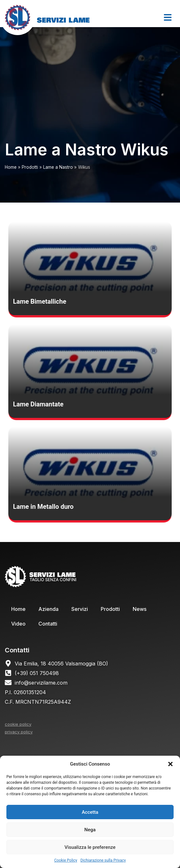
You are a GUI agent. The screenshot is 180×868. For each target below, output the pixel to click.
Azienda (48, 609)
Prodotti (30, 167)
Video (18, 624)
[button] (170, 764)
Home (11, 167)
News (140, 609)
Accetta (90, 812)
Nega (90, 830)
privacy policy (19, 732)
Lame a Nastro (58, 167)
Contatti (48, 624)
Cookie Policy (66, 860)
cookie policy (18, 724)
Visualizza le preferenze (90, 847)
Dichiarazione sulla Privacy (103, 860)
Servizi (80, 609)
